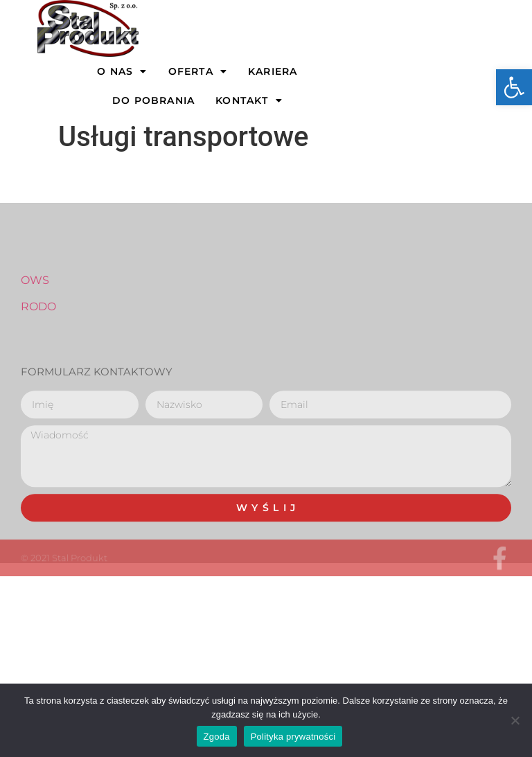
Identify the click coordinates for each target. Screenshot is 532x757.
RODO (38, 337)
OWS (35, 311)
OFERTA (198, 71)
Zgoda (217, 737)
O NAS (122, 71)
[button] (514, 87)
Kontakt (249, 100)
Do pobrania (153, 100)
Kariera (273, 71)
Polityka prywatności (293, 737)
